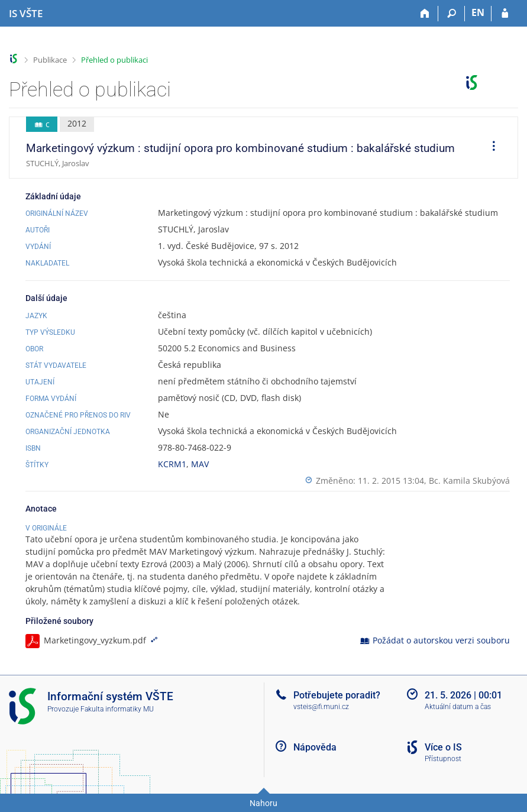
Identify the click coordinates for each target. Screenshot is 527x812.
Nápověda (315, 747)
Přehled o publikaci (114, 60)
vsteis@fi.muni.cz (321, 707)
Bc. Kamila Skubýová (469, 481)
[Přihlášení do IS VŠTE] (505, 14)
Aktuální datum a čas (458, 707)
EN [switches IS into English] (478, 12)
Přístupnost (443, 759)
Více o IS (443, 747)
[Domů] (425, 14)
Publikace (50, 60)
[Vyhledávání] (452, 14)
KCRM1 (172, 464)
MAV (200, 464)
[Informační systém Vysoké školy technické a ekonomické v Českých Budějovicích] (26, 14)
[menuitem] (490, 148)
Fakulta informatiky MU (117, 709)
